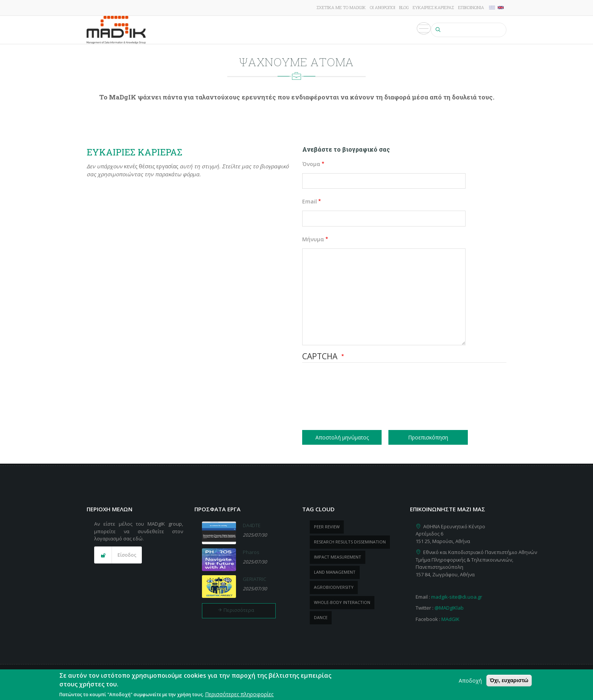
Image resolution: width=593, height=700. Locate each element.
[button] (118, 555)
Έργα (247, 30)
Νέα (346, 30)
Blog (404, 7)
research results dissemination (350, 542)
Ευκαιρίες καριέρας (433, 7)
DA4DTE (252, 525)
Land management (335, 572)
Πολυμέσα (412, 30)
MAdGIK (450, 619)
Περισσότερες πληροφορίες (239, 694)
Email (310, 201)
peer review (327, 527)
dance (321, 617)
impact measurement (338, 557)
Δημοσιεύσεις (280, 30)
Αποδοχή (470, 681)
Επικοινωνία (471, 7)
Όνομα (311, 164)
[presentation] (333, 397)
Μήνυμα (313, 239)
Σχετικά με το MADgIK (341, 7)
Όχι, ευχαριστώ (509, 680)
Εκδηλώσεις (374, 30)
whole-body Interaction (342, 602)
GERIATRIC (255, 579)
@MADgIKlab (449, 608)
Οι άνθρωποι (383, 7)
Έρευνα (223, 30)
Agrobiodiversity (334, 587)
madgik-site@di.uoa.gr (457, 597)
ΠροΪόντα (320, 30)
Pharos (251, 552)
